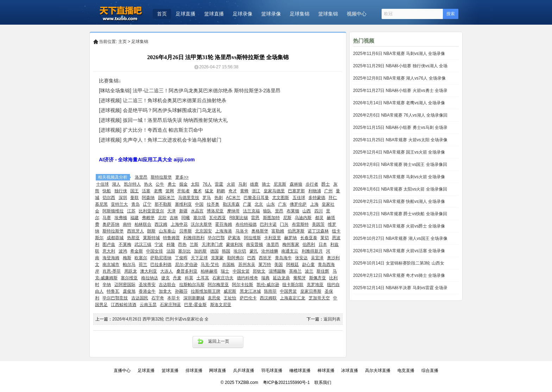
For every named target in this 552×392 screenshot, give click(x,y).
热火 (148, 184)
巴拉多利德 (161, 265)
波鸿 (123, 251)
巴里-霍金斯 (195, 305)
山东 (271, 204)
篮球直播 (214, 14)
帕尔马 (129, 265)
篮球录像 (271, 14)
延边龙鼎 (281, 278)
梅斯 (127, 258)
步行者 (312, 184)
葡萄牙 (300, 278)
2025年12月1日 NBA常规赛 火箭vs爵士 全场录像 (399, 226)
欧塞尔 (141, 258)
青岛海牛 (283, 258)
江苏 (131, 211)
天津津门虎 (212, 244)
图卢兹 (109, 244)
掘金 (183, 184)
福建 (134, 218)
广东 (282, 204)
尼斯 (287, 218)
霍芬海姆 (224, 224)
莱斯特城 (151, 238)
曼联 (134, 198)
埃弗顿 (121, 218)
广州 (328, 191)
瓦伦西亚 (218, 218)
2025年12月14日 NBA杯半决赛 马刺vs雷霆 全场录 (400, 288)
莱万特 (265, 265)
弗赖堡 (148, 218)
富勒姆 (278, 231)
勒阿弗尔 (236, 258)
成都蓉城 (115, 238)
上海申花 (179, 224)
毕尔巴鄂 (216, 238)
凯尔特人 (132, 184)
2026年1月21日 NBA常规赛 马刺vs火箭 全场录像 (399, 177)
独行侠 (121, 191)
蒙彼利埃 (234, 244)
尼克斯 (280, 184)
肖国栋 (228, 265)
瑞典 (265, 278)
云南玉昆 (148, 305)
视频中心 (357, 14)
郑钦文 (259, 271)
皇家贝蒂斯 (311, 291)
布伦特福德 (246, 224)
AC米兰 (233, 198)
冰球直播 (350, 371)
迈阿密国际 (125, 285)
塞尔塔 (200, 218)
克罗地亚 (315, 285)
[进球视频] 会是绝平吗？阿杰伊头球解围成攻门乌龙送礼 (160, 110)
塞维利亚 (183, 204)
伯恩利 (309, 244)
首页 (162, 14)
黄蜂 (244, 191)
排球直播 (194, 371)
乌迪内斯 (303, 218)
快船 (107, 191)
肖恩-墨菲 (112, 271)
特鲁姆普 (171, 238)
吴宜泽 (317, 258)
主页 (123, 42)
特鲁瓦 (113, 291)
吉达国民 (140, 298)
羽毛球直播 (272, 371)
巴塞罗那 (296, 191)
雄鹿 (254, 184)
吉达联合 (167, 285)
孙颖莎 (181, 291)
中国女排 (155, 251)
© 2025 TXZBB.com (240, 382)
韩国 (226, 251)
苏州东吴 (247, 265)
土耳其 (203, 278)
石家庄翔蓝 (170, 305)
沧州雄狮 (270, 251)
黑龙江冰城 (250, 291)
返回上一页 (219, 341)
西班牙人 (136, 231)
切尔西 (109, 198)
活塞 (146, 191)
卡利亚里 (272, 238)
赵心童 (308, 265)
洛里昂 (141, 177)
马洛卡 (242, 231)
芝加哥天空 (319, 298)
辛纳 (107, 285)
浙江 (256, 191)
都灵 (319, 218)
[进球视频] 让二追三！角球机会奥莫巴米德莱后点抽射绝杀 (163, 100)
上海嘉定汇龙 (293, 298)
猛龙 (209, 191)
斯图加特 (271, 218)
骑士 (266, 184)
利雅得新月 (312, 251)
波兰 (309, 271)
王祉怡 (230, 298)
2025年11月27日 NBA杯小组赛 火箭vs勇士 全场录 (400, 91)
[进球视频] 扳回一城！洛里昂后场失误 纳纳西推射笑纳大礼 (163, 120)
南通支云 (290, 251)
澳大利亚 (149, 271)
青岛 (136, 204)
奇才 (233, 191)
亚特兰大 (119, 204)
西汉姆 (161, 224)
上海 (314, 204)
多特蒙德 (317, 198)
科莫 (189, 278)
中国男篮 (288, 291)
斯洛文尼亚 (221, 305)
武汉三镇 (143, 244)
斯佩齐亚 (318, 278)
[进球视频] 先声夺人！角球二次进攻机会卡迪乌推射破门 (160, 140)
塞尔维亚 (129, 278)
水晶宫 (197, 211)
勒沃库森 (231, 204)
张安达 (301, 258)
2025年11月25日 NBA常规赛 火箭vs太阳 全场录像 (400, 140)
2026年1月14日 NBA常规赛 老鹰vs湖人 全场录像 (399, 103)
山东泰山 (167, 231)
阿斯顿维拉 (113, 211)
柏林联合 (143, 224)
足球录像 (243, 14)
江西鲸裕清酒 (124, 305)
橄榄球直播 (300, 371)
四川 (319, 211)
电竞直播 (406, 371)
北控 (162, 218)
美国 (278, 265)
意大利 (109, 251)
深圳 (123, 198)
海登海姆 (111, 258)
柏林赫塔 (209, 271)
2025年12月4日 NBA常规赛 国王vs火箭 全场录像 (399, 152)
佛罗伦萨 (298, 204)
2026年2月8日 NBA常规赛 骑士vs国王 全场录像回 (400, 164)
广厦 (247, 204)
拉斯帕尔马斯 (192, 285)
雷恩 (255, 218)
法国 (171, 251)
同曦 (186, 218)
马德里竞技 (189, 198)
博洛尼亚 (215, 211)
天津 (171, 211)
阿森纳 (148, 198)
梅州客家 (291, 244)
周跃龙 (131, 271)
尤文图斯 (281, 198)
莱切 (325, 238)
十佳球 (102, 184)
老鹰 (158, 191)
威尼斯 (230, 291)
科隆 (171, 244)
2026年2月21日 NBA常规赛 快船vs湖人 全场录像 (399, 201)
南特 (127, 224)
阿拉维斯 (252, 238)
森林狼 (296, 184)
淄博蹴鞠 (277, 271)
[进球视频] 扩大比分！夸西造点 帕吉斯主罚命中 (151, 130)
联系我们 (323, 382)
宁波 (159, 244)
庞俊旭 (129, 291)
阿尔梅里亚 (218, 285)
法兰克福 (251, 211)
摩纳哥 (233, 211)
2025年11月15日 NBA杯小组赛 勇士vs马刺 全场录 (400, 127)
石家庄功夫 (223, 278)
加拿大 (165, 291)
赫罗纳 (290, 238)
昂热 (182, 244)
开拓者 (183, 191)
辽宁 (147, 204)
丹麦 (177, 278)
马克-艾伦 (210, 265)
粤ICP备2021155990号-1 (286, 382)
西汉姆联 (268, 298)
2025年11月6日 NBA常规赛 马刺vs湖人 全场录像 (399, 54)
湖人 (116, 184)
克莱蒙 (217, 258)
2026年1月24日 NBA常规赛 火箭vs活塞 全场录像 (399, 251)
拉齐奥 (213, 204)
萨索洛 (234, 238)
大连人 (167, 271)
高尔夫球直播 (378, 371)
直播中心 (122, 371)
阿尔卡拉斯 (243, 285)
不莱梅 (125, 244)
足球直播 (186, 14)
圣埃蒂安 (147, 285)
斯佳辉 (323, 271)
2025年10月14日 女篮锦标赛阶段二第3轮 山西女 (399, 263)
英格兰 (295, 271)
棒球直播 (326, 371)
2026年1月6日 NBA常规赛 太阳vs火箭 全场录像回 (400, 189)
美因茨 (318, 224)
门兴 (284, 224)
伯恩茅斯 (296, 231)
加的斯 (200, 251)
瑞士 (225, 271)
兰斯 (194, 244)
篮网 (170, 191)
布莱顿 (293, 211)
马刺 (243, 184)
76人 (207, 184)
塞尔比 (184, 251)
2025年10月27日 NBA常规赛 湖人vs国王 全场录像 (400, 238)
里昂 (279, 211)
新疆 (183, 211)
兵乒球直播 (244, 371)
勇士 (172, 184)
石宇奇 (158, 298)
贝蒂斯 (186, 231)
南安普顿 (255, 244)
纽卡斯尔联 (293, 285)
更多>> (182, 177)
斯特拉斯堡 (161, 177)
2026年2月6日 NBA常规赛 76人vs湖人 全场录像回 (400, 115)
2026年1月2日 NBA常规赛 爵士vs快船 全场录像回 (400, 214)
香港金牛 (147, 291)
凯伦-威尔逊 (268, 285)
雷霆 (219, 184)
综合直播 (430, 371)
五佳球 (299, 198)
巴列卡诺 (268, 224)
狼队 (267, 211)
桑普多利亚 (187, 271)
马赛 (107, 218)
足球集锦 (300, 14)
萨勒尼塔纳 (161, 258)
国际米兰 (167, 198)
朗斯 (151, 231)
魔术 (197, 191)
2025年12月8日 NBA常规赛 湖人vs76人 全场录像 (399, 78)
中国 (199, 204)
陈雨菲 (270, 291)
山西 (307, 211)
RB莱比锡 (239, 218)
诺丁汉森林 (318, 231)
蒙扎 (254, 251)
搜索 (451, 14)
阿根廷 (293, 265)
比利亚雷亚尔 (151, 211)
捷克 (165, 278)
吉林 (174, 218)
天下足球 (199, 258)
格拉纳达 (150, 278)
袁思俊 (214, 298)
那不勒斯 (163, 204)
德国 (214, 251)
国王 (134, 191)
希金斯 (137, 251)
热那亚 (133, 238)
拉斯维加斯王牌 (206, 291)
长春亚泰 (309, 238)
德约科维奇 (247, 278)
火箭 (231, 184)
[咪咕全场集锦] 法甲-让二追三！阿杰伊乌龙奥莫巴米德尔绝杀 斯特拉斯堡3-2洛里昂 (190, 91)
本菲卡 (174, 298)
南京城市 (111, 265)
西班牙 (265, 258)
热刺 (219, 198)
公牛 (160, 184)
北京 (259, 204)
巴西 (251, 258)
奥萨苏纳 (111, 224)
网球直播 (218, 371)
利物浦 (315, 191)
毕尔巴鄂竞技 (115, 298)
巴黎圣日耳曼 (256, 198)
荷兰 (143, 265)
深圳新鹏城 (194, 298)
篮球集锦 (328, 14)
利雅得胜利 (194, 238)
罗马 (207, 198)
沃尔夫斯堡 (201, 224)
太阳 (195, 184)
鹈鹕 (221, 191)
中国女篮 (241, 271)
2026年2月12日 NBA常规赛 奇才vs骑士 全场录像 (399, 275)
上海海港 (224, 231)
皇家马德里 (274, 191)
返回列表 (332, 319)
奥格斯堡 (260, 231)
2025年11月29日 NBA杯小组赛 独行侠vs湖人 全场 (400, 66)
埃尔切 (240, 251)
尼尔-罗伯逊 (186, 265)
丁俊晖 (181, 258)
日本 (323, 244)
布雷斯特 (300, 224)
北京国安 (203, 231)
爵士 (326, 184)
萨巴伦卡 (248, 298)
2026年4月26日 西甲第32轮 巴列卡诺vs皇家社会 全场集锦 (167, 319)
